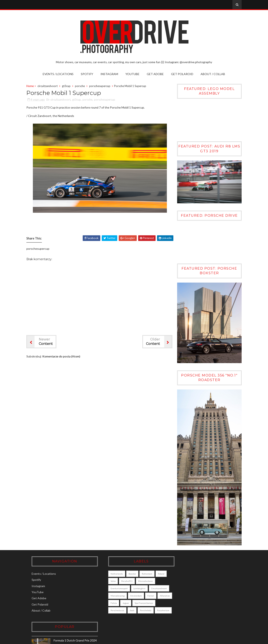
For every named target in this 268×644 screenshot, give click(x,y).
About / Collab (213, 74)
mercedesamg (133, 594)
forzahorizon (128, 616)
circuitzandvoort (48, 86)
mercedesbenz (140, 579)
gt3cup (67, 86)
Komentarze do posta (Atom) (62, 357)
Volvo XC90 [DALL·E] (209, 609)
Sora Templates (182, 640)
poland (156, 572)
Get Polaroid (182, 74)
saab (151, 608)
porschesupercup (101, 86)
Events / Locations (58, 74)
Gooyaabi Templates (227, 640)
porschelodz (111, 616)
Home (31, 86)
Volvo (108, 579)
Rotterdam (142, 572)
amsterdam (152, 594)
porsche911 (121, 579)
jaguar (148, 601)
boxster (127, 572)
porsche (81, 86)
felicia (136, 601)
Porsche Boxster (206, 591)
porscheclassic (136, 608)
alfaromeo (122, 601)
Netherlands (111, 572)
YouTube (133, 74)
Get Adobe (155, 74)
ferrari (108, 601)
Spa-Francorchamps (114, 608)
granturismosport (114, 586)
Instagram (110, 74)
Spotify (87, 74)
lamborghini (134, 586)
